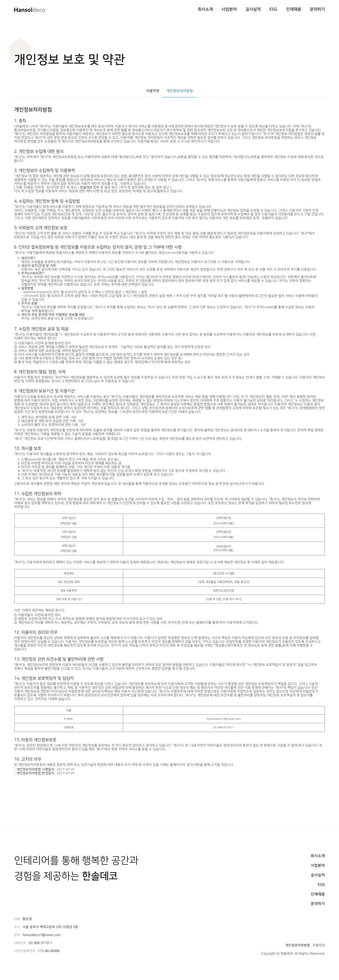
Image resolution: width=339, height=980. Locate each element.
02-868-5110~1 (40, 943)
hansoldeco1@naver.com (42, 935)
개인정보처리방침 (180, 91)
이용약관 (153, 91)
